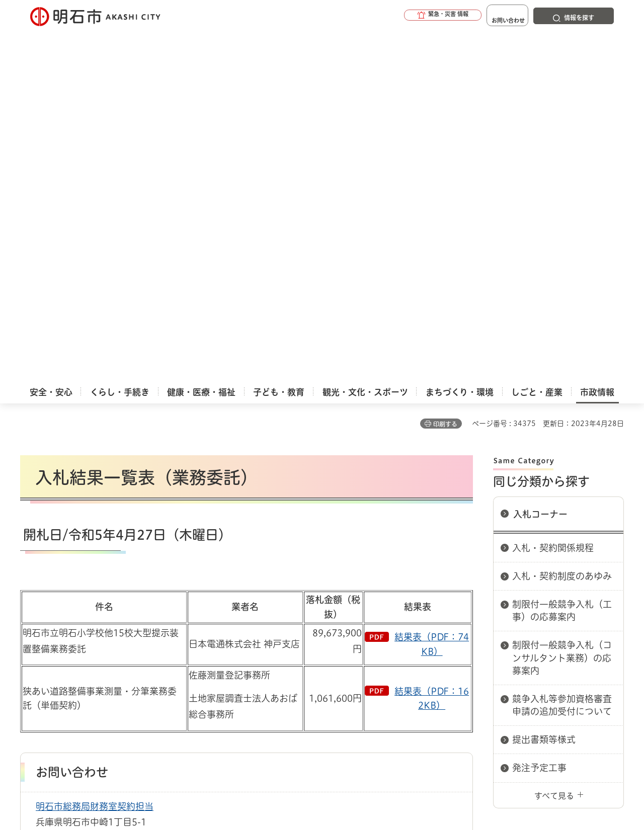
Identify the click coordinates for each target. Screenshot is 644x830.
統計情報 (352, 780)
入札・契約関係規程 (553, 195)
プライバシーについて (385, 628)
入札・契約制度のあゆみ (562, 223)
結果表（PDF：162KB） (432, 345)
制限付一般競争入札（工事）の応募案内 (562, 257)
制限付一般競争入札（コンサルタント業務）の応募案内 (562, 304)
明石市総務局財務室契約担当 (95, 453)
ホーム (30, 592)
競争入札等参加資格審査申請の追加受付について (562, 352)
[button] (413, 16)
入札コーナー (540, 161)
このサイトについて (103, 628)
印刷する (445, 71)
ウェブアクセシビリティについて (242, 628)
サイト (556, 628)
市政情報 (63, 592)
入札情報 (100, 592)
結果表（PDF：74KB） (432, 291)
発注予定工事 (539, 414)
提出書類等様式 (544, 386)
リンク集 (484, 628)
